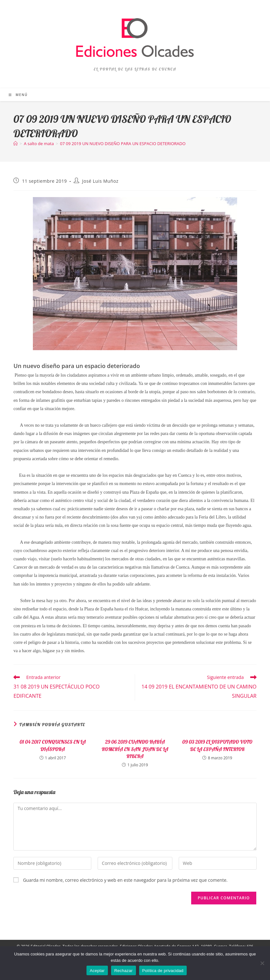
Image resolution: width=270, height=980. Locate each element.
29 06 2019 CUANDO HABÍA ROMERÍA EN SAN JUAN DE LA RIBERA (135, 749)
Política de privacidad (163, 971)
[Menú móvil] (18, 95)
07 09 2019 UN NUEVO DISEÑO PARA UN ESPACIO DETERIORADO (123, 144)
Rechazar (124, 971)
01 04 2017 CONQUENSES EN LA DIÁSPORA (52, 745)
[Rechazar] (262, 963)
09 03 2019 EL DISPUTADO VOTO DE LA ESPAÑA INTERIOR (217, 745)
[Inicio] (15, 144)
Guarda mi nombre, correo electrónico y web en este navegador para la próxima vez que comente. (125, 880)
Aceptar (97, 971)
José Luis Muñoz (100, 181)
